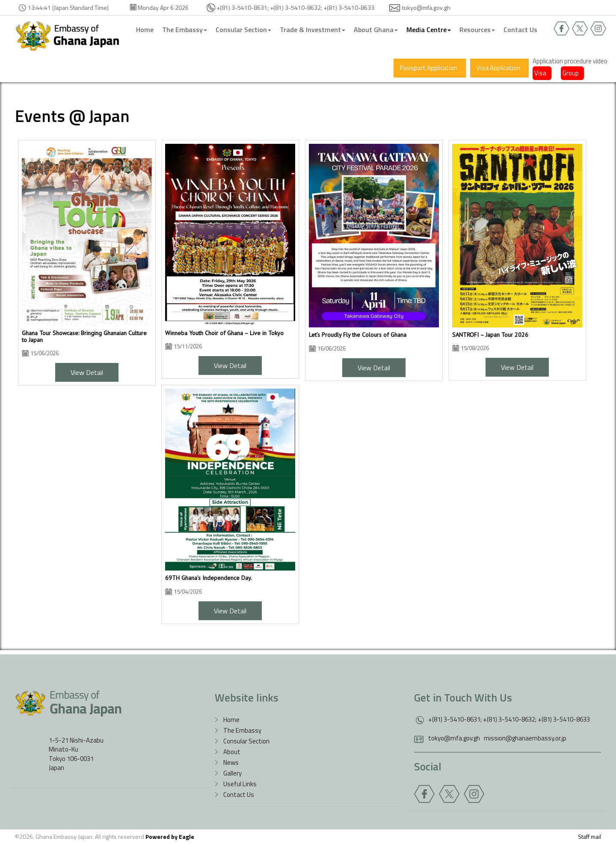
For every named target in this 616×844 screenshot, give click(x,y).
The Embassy (242, 730)
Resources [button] (477, 30)
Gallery (232, 773)
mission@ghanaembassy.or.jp (525, 738)
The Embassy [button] (185, 30)
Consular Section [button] (243, 30)
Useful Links (240, 784)
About (232, 752)
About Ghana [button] (376, 30)
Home (145, 30)
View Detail (87, 372)
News (231, 762)
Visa (540, 73)
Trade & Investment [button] (312, 30)
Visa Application (498, 68)
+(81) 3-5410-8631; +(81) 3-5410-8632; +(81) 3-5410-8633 (509, 719)
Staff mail (589, 837)
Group (571, 73)
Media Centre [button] (429, 30)
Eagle (187, 837)
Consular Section (246, 741)
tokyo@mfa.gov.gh (426, 7)
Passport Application (429, 68)
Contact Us (520, 30)
